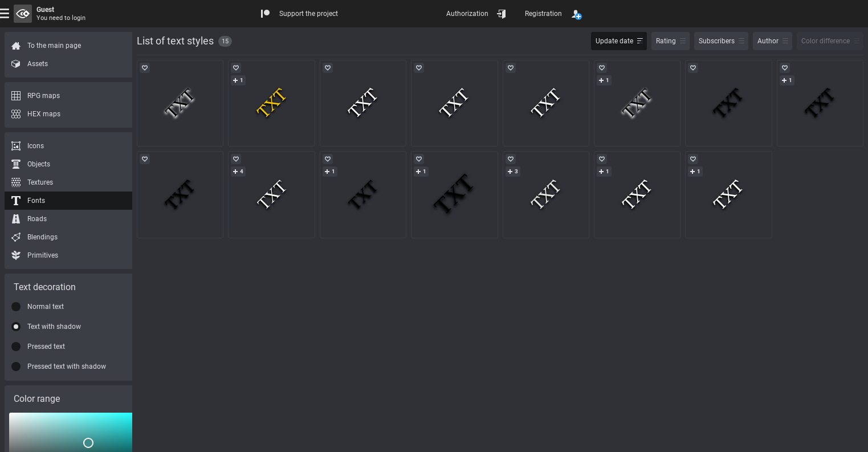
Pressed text (46, 347)
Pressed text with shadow (67, 367)
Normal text (46, 307)
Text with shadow (54, 327)
